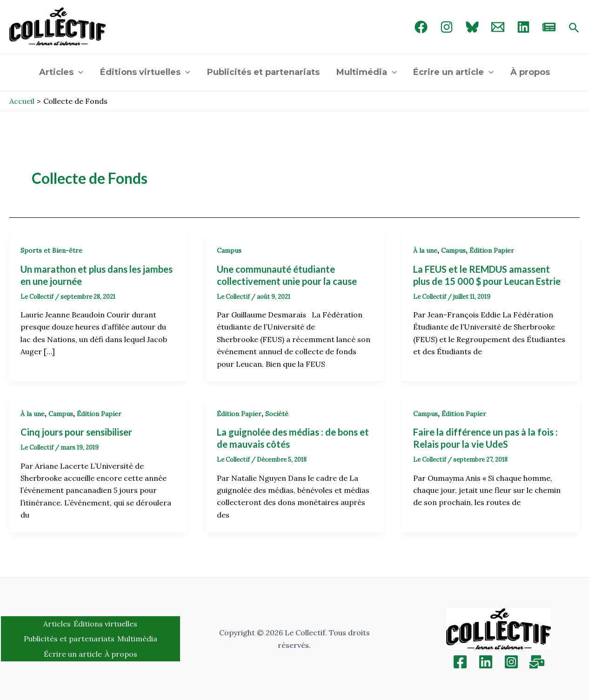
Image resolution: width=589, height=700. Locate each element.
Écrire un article (453, 72)
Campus (229, 250)
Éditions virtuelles (145, 72)
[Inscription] (537, 662)
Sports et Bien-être (51, 250)
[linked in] (523, 27)
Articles (61, 72)
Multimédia (367, 72)
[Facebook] (421, 27)
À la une (425, 250)
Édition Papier (492, 250)
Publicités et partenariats (263, 72)
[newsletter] (549, 27)
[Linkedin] (486, 662)
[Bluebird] (472, 27)
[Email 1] (498, 27)
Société (277, 414)
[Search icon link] (574, 28)
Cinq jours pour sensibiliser (76, 432)
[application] (78, 72)
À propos (530, 72)
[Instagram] (447, 27)
